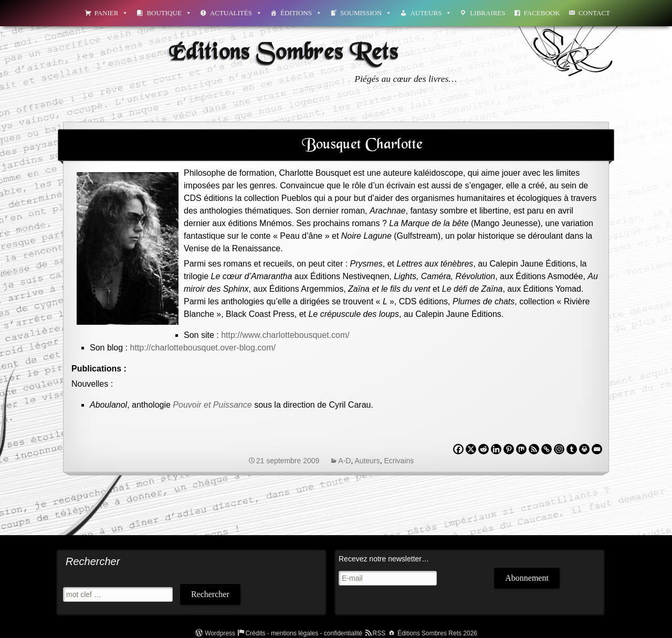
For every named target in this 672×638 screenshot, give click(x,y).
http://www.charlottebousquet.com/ (285, 335)
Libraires (487, 13)
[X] (471, 449)
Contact (594, 13)
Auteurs (431, 13)
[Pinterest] (509, 449)
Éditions (301, 13)
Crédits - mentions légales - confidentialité (304, 633)
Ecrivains (399, 461)
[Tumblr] (572, 449)
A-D (344, 461)
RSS (379, 633)
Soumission (366, 13)
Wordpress (220, 633)
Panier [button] (112, 13)
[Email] (597, 449)
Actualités (236, 13)
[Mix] (521, 449)
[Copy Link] (547, 449)
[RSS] (534, 449)
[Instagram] (559, 449)
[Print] (584, 449)
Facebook (542, 13)
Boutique (169, 13)
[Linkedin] (496, 449)
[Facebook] (458, 449)
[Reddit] (484, 449)
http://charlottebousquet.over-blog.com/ (203, 348)
